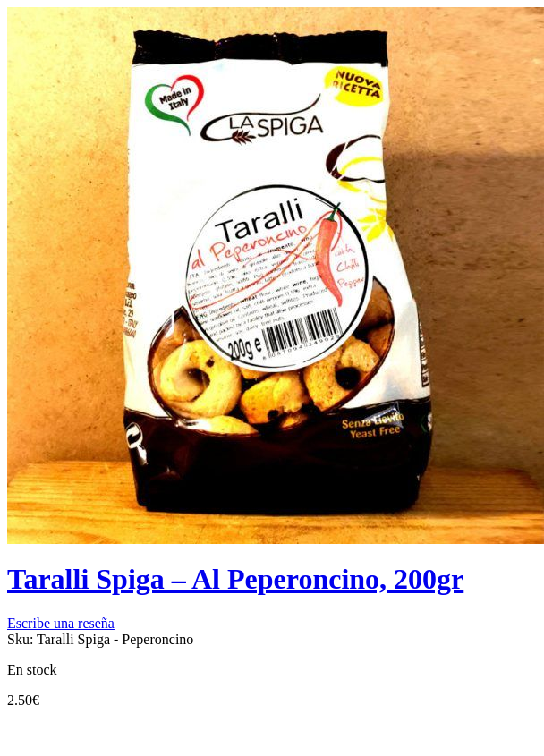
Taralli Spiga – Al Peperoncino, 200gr (235, 579)
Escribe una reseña (61, 623)
